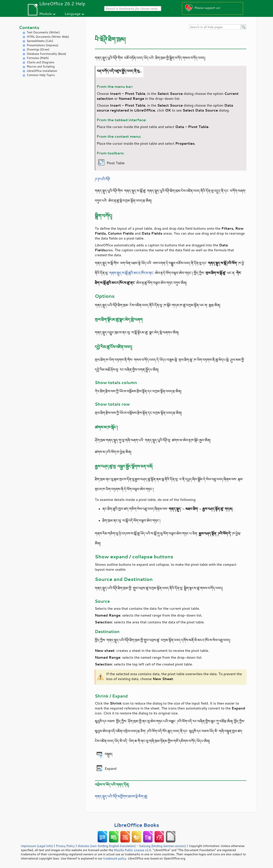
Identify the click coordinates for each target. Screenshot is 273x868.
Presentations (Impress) (42, 45)
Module (45, 14)
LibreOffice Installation (42, 71)
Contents (29, 27)
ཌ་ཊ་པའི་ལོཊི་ (103, 179)
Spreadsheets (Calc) (40, 41)
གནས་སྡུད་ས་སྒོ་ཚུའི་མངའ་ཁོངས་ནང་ (132, 273)
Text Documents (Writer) (43, 32)
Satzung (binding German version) (163, 846)
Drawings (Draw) (38, 49)
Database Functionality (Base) (46, 54)
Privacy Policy (65, 846)
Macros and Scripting (41, 66)
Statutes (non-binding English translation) (107, 846)
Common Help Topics (41, 75)
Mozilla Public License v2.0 (133, 850)
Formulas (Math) (38, 58)
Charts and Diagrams (40, 62)
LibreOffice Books (136, 825)
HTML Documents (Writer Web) (48, 37)
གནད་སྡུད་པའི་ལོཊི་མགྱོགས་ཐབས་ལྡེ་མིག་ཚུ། (121, 796)
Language (73, 14)
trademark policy (115, 858)
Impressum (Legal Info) (37, 846)
